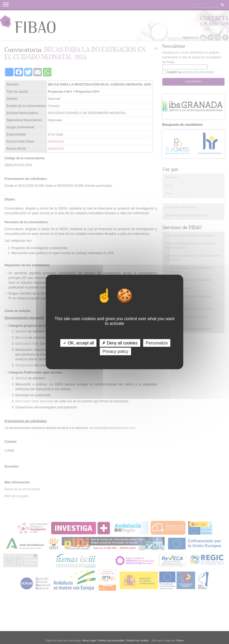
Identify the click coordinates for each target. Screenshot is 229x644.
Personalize (157, 343)
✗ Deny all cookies (120, 343)
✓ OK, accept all (78, 343)
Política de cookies (137, 640)
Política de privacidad (111, 640)
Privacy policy (116, 351)
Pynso (180, 640)
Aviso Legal (89, 640)
